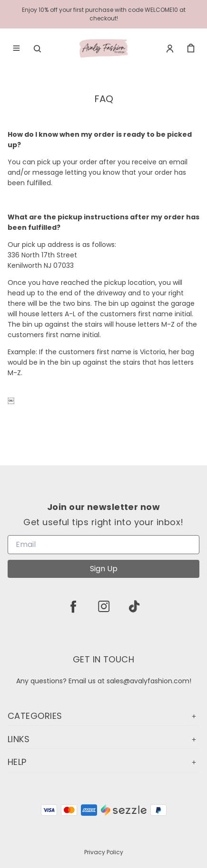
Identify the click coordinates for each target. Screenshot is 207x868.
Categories (103, 716)
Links (103, 739)
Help (103, 762)
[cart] (191, 48)
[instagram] (104, 606)
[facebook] (73, 606)
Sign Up (104, 569)
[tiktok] (134, 606)
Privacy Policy (104, 852)
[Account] (170, 48)
